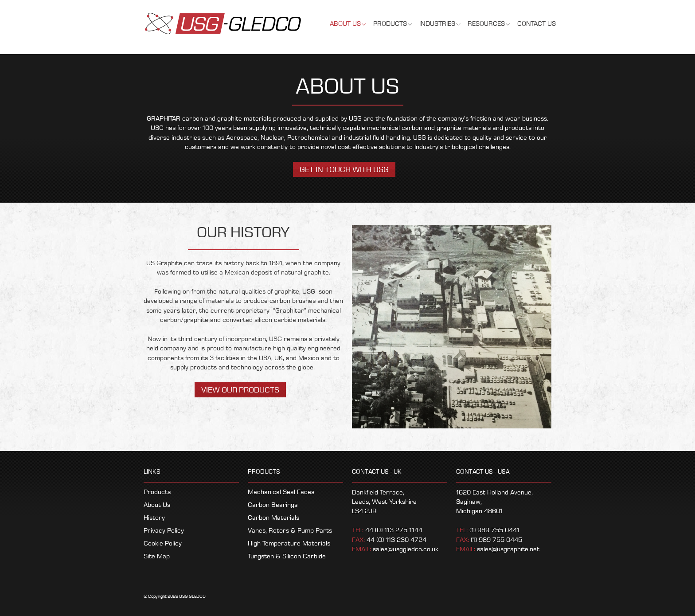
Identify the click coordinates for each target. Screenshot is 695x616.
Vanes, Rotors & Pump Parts (290, 531)
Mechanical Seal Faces (281, 492)
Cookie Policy (163, 544)
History (154, 518)
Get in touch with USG (344, 170)
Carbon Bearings (273, 505)
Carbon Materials (273, 518)
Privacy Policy (164, 531)
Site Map (157, 557)
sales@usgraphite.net (508, 549)
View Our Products (240, 390)
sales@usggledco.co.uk (406, 549)
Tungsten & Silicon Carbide (287, 557)
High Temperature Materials (289, 544)
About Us (157, 505)
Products (157, 492)
